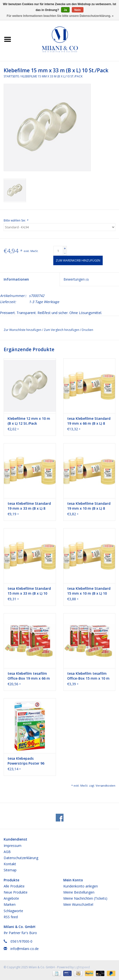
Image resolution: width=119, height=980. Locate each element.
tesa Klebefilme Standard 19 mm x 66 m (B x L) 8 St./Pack (89, 421)
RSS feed (11, 917)
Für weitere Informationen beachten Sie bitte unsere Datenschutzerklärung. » (60, 16)
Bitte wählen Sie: (16, 220)
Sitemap (10, 870)
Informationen (16, 279)
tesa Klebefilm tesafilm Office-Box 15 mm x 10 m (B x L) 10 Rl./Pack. (88, 676)
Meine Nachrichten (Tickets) (85, 898)
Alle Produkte (14, 886)
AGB (7, 852)
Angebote (11, 898)
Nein (78, 10)
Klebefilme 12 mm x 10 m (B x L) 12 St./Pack (29, 421)
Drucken (87, 330)
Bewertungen (76, 279)
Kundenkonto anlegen (81, 886)
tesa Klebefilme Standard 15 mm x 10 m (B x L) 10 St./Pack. (89, 591)
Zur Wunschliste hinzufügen (23, 330)
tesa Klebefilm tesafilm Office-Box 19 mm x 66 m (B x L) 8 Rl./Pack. (29, 676)
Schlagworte (13, 911)
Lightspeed (82, 967)
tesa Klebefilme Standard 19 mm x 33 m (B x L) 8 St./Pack (29, 506)
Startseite (11, 76)
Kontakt (10, 864)
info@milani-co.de (25, 949)
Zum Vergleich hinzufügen (62, 330)
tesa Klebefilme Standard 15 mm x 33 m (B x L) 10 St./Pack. (29, 591)
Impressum (13, 846)
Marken (10, 904)
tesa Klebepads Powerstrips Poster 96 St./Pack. (26, 761)
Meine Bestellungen (79, 892)
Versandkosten (105, 785)
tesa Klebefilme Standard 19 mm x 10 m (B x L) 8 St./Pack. (89, 506)
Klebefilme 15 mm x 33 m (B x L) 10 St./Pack (52, 76)
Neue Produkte (16, 892)
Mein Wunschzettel (78, 904)
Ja (65, 10)
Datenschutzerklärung (21, 858)
